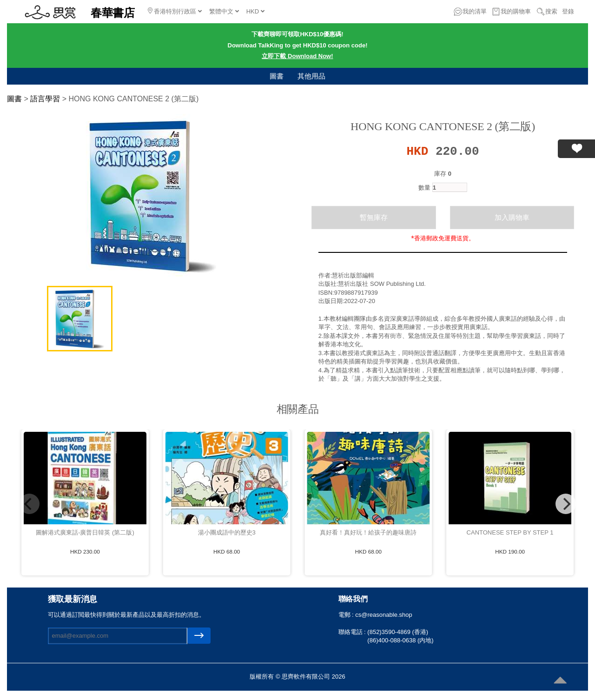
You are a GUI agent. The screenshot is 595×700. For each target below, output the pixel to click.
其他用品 (311, 76)
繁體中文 (224, 11)
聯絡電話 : (353, 632)
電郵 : (347, 615)
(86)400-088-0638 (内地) (400, 640)
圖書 (277, 76)
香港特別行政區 (175, 11)
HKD (255, 11)
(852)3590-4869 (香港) (398, 632)
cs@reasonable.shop (383, 615)
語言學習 (45, 99)
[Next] (566, 504)
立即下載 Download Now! (297, 56)
